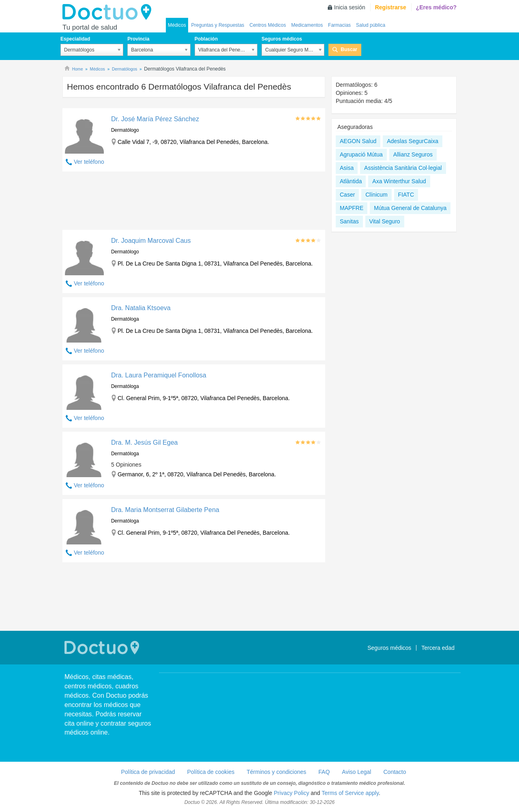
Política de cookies (211, 772)
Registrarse (391, 7)
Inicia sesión (350, 7)
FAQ (324, 772)
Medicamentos (307, 25)
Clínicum (376, 195)
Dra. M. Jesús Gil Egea (145, 442)
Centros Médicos (268, 25)
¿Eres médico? (436, 7)
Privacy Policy (291, 793)
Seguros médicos (282, 39)
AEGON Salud (358, 141)
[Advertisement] (194, 203)
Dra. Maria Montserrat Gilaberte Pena (165, 510)
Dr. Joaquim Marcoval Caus (151, 241)
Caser (347, 195)
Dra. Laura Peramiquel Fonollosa (159, 375)
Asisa (347, 168)
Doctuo (109, 12)
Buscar (349, 49)
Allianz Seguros (413, 154)
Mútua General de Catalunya (410, 208)
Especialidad (75, 39)
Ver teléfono (89, 162)
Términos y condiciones (276, 772)
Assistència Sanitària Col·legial (403, 168)
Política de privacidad (148, 772)
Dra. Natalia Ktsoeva (141, 308)
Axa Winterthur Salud (399, 181)
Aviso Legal (356, 772)
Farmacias (339, 25)
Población (206, 39)
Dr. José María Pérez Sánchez (155, 119)
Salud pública (371, 25)
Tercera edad (438, 648)
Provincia (138, 39)
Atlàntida (351, 181)
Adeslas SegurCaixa (413, 141)
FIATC (406, 195)
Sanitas (349, 221)
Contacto (395, 772)
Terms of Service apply (350, 793)
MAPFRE (352, 208)
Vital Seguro (385, 221)
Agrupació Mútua (361, 154)
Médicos (177, 25)
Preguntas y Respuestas (218, 25)
